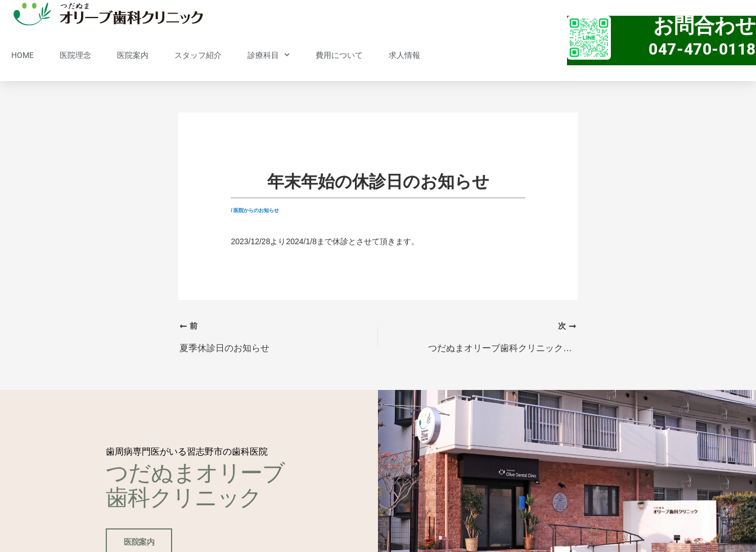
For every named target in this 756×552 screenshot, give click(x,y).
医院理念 (75, 55)
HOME (22, 55)
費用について (339, 55)
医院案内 (133, 55)
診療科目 (269, 55)
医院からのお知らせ (256, 210)
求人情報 (404, 55)
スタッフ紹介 (198, 55)
